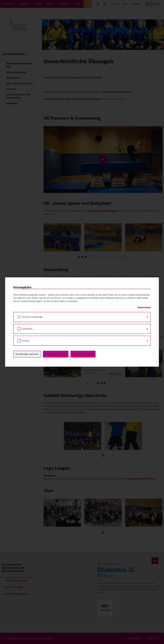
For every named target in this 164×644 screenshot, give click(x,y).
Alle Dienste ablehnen (56, 354)
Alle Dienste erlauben (83, 354)
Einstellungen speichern (27, 354)
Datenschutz (144, 307)
